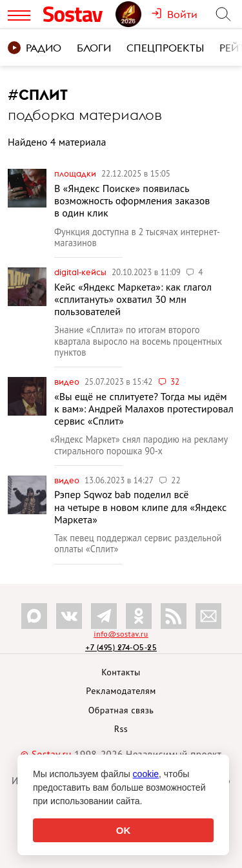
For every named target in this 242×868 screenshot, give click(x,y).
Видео (68, 381)
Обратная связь (121, 710)
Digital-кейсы (81, 272)
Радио (35, 48)
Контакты (121, 672)
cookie (146, 774)
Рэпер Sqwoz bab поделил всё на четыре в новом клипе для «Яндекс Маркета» (140, 506)
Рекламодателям (121, 691)
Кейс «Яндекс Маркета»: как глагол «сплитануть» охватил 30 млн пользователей (133, 299)
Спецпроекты (165, 48)
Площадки (76, 173)
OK (124, 830)
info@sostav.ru (121, 634)
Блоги (94, 48)
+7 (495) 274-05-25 (121, 647)
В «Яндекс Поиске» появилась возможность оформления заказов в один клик (132, 200)
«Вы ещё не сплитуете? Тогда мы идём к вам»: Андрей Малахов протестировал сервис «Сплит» (144, 409)
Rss (121, 729)
